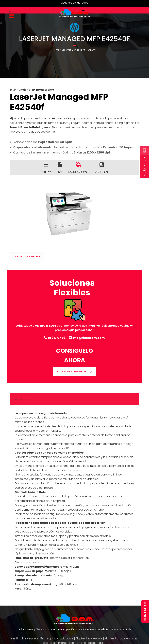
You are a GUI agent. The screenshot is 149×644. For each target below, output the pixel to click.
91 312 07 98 (55, 338)
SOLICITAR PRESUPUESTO (74, 372)
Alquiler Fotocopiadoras (121, 638)
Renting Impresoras (25, 638)
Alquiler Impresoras (89, 638)
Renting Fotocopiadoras (57, 638)
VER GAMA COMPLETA (27, 257)
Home (56, 50)
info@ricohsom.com (87, 338)
